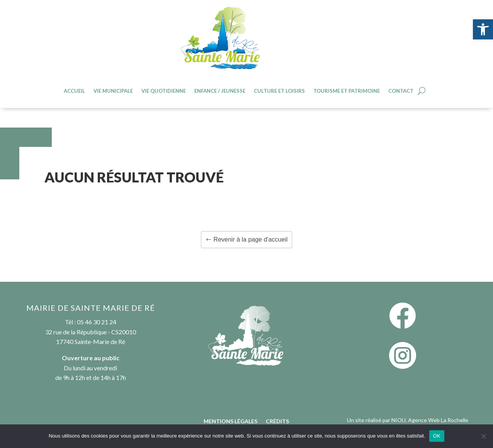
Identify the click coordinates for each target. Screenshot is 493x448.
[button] (483, 29)
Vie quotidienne (164, 91)
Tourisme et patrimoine (347, 91)
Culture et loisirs (279, 91)
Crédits (277, 422)
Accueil (74, 91)
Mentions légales (230, 422)
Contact (401, 91)
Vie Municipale (113, 91)
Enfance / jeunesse (220, 91)
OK (437, 436)
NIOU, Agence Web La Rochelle (430, 420)
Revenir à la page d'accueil (251, 239)
